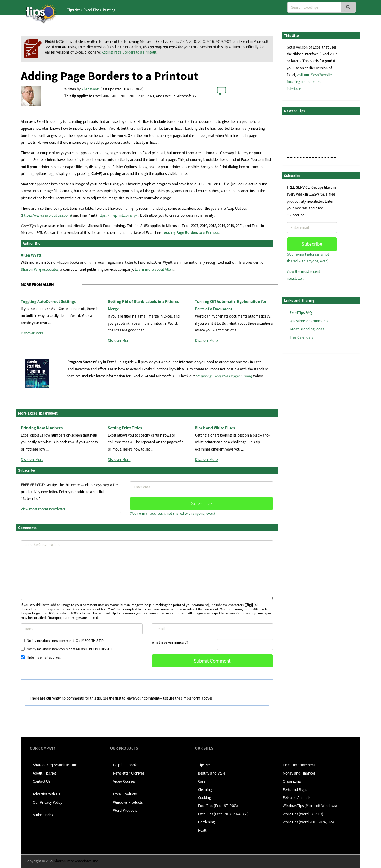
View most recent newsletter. (43, 509)
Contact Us (41, 781)
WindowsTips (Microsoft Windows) (310, 806)
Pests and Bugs (295, 790)
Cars (202, 781)
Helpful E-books (126, 765)
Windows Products (128, 802)
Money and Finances (299, 773)
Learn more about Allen (154, 269)
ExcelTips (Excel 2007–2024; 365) (223, 814)
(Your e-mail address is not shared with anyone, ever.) (172, 513)
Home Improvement (299, 765)
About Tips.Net (44, 773)
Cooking (204, 798)
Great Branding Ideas (307, 329)
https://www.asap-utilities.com (46, 215)
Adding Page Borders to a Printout (129, 52)
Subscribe (201, 503)
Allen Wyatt (90, 89)
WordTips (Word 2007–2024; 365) (308, 822)
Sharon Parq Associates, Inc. (55, 765)
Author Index (43, 815)
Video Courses (124, 781)
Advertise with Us (46, 794)
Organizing (292, 781)
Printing (109, 10)
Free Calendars (302, 337)
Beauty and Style (211, 773)
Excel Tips (91, 10)
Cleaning (205, 790)
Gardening (206, 822)
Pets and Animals (296, 798)
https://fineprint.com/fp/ (117, 215)
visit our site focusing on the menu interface (309, 82)
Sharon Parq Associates (40, 269)
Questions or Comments (309, 321)
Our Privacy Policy (47, 802)
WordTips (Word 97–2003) (303, 814)
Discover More (32, 333)
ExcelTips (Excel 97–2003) (218, 806)
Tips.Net (73, 10)
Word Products (125, 810)
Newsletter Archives (129, 773)
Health (203, 830)
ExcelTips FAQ (301, 313)
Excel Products (125, 794)
